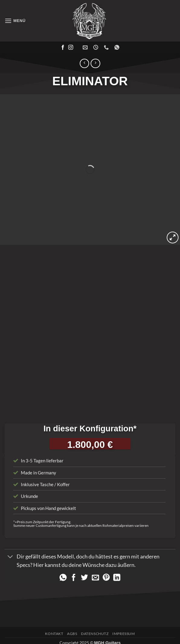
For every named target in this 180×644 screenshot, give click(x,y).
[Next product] (84, 63)
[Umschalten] (10, 550)
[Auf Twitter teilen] (85, 571)
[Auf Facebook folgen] (63, 48)
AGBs (72, 627)
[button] (15, 21)
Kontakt (54, 627)
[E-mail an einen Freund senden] (95, 571)
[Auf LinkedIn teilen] (117, 571)
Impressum (124, 627)
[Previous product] (95, 63)
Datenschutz (95, 627)
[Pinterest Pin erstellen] (106, 571)
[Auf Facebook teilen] (74, 571)
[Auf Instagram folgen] (71, 48)
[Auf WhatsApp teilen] (63, 571)
